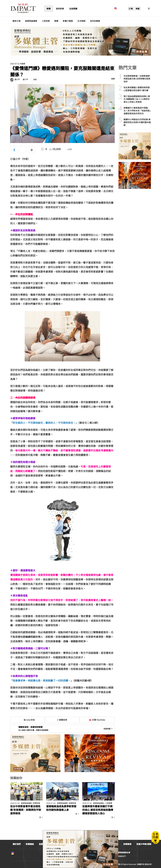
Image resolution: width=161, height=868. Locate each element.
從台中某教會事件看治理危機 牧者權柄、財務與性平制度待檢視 (26, 810)
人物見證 (46, 21)
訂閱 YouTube (97, 720)
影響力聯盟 (68, 21)
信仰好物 (60, 9)
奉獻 (138, 9)
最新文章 (16, 21)
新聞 (49, 9)
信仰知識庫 (95, 21)
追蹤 (35, 79)
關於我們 (17, 844)
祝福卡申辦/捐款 (144, 844)
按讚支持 (62, 720)
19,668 (55, 149)
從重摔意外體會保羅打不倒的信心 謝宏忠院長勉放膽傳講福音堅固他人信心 (98, 810)
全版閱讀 (73, 9)
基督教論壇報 (31, 21)
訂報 (131, 9)
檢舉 (113, 79)
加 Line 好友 (27, 720)
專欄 (56, 21)
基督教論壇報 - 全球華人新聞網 (23, 9)
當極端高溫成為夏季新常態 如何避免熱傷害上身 (61, 808)
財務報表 (127, 844)
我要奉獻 (108, 729)
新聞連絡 (30, 844)
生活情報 (81, 21)
